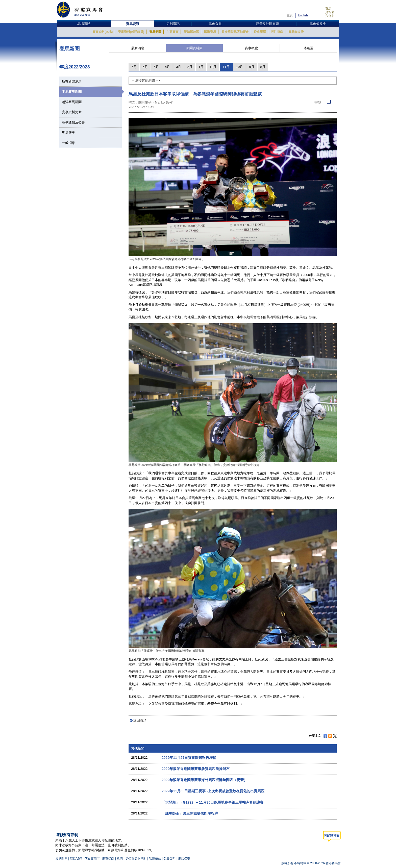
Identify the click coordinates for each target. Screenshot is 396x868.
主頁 (290, 15)
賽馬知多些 (296, 32)
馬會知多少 (318, 24)
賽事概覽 (251, 48)
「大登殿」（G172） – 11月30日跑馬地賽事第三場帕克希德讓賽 (213, 802)
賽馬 (328, 9)
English (303, 15)
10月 (240, 67)
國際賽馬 (210, 32)
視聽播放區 (191, 32)
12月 (213, 67)
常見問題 (61, 859)
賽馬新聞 (155, 32)
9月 (252, 67)
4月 (167, 67)
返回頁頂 (140, 720)
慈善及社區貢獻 (268, 24)
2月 (190, 67)
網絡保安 (184, 859)
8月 (263, 67)
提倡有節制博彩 (136, 859)
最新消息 (138, 48)
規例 (120, 859)
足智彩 (330, 12)
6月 (145, 67)
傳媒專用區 (92, 859)
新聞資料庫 (194, 48)
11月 (226, 67)
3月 (179, 67)
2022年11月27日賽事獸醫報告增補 (189, 758)
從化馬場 (260, 32)
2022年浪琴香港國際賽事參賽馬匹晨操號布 (196, 769)
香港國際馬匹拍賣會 (235, 32)
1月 (201, 67)
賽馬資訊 (133, 24)
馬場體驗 (84, 24)
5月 (156, 67)
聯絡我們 (76, 859)
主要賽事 (172, 32)
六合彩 (330, 16)
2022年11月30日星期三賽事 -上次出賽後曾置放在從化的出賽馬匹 (213, 791)
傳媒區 (308, 48)
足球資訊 (173, 24)
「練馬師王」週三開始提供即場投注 (190, 813)
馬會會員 (215, 24)
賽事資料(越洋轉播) (131, 32)
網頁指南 (108, 859)
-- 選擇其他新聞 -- (146, 80)
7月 (134, 67)
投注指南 (277, 32)
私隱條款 (155, 859)
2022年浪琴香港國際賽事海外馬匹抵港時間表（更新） (204, 780)
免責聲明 (169, 859)
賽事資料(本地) (103, 32)
